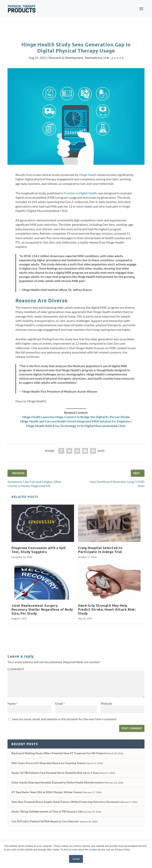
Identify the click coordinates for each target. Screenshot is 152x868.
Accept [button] (76, 859)
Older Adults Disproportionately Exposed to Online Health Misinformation (57, 782)
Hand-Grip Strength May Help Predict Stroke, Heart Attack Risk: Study (107, 609)
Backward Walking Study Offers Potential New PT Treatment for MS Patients (59, 753)
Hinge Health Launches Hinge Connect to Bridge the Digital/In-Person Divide (76, 417)
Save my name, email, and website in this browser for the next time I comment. (65, 719)
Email (60, 703)
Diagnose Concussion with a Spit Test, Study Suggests (39, 550)
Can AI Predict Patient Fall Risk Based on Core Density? (45, 821)
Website (106, 703)
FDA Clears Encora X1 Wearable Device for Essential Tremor (49, 763)
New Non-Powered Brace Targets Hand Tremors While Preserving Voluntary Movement (65, 802)
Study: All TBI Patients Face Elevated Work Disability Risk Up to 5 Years (55, 773)
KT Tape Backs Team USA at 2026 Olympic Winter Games (47, 792)
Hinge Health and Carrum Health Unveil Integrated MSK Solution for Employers (76, 421)
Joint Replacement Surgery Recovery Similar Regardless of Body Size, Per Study (42, 609)
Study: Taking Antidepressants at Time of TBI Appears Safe (47, 811)
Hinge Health (88, 175)
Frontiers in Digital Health (80, 193)
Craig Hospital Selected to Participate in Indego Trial (100, 550)
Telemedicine (93, 58)
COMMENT (16, 669)
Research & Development (66, 58)
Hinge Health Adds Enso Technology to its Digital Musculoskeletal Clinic (76, 426)
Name (12, 703)
